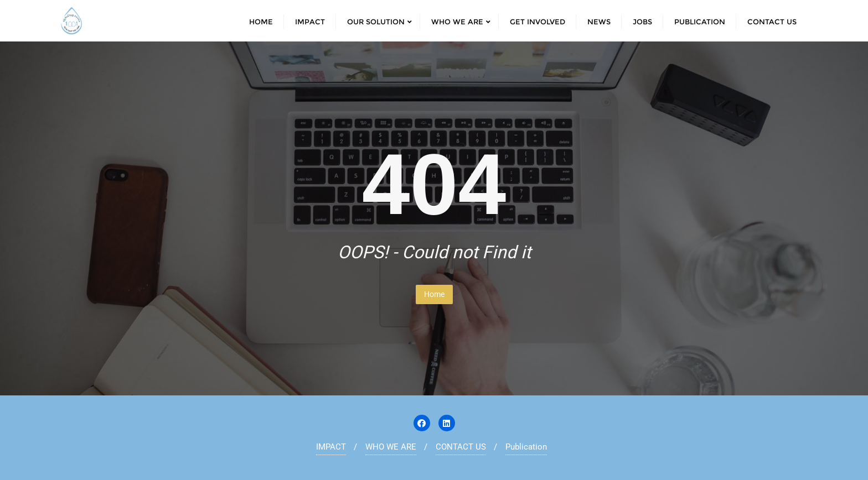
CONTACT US (461, 447)
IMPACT (331, 447)
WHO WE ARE (391, 447)
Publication (526, 447)
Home (434, 294)
